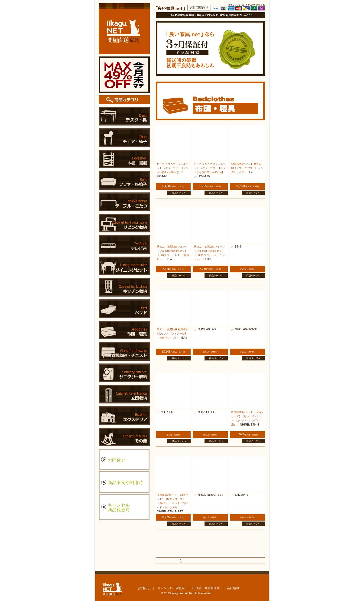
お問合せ (144, 588)
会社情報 (233, 588)
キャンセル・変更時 (171, 588)
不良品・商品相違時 (206, 588)
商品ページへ (179, 193)
